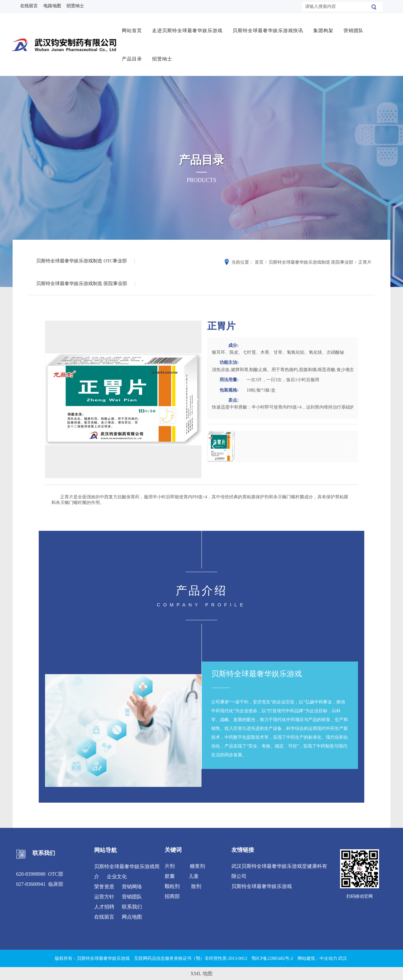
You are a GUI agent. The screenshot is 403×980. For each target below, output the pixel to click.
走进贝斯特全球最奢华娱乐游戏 (189, 27)
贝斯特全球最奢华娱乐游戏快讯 (270, 27)
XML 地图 (202, 973)
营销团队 (355, 27)
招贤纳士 (164, 56)
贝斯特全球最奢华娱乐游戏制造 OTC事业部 (83, 257)
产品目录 (134, 56)
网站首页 (134, 27)
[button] (194, 399)
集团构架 (325, 27)
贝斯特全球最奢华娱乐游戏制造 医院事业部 (83, 282)
